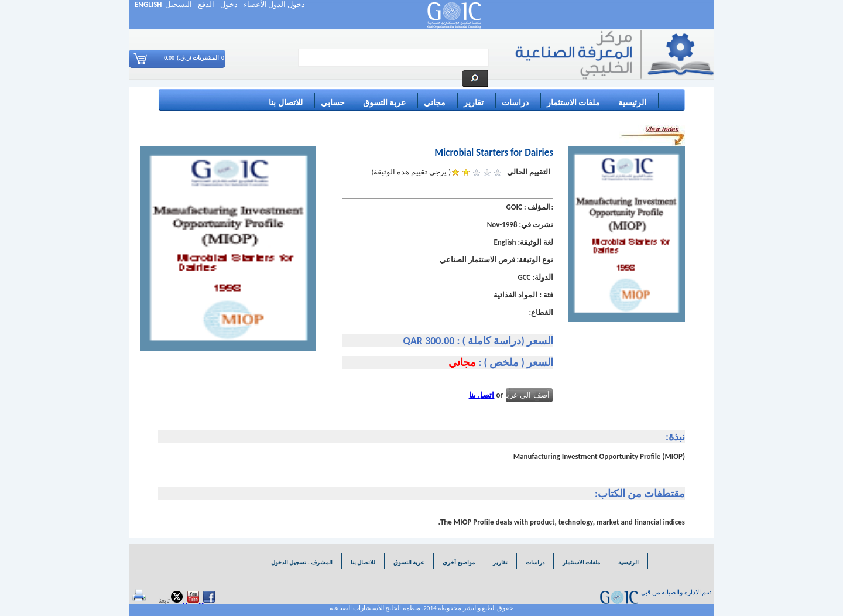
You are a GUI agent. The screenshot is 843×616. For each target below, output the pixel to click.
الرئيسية (632, 103)
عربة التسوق (384, 103)
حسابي (333, 103)
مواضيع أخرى (458, 562)
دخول (229, 4)
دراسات (515, 103)
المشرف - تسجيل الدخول (301, 562)
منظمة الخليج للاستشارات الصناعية (375, 608)
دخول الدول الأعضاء (275, 4)
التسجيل (179, 4)
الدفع (206, 4)
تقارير (474, 103)
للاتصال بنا (285, 103)
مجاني (435, 103)
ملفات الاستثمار (573, 103)
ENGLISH (148, 4)
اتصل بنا (482, 395)
